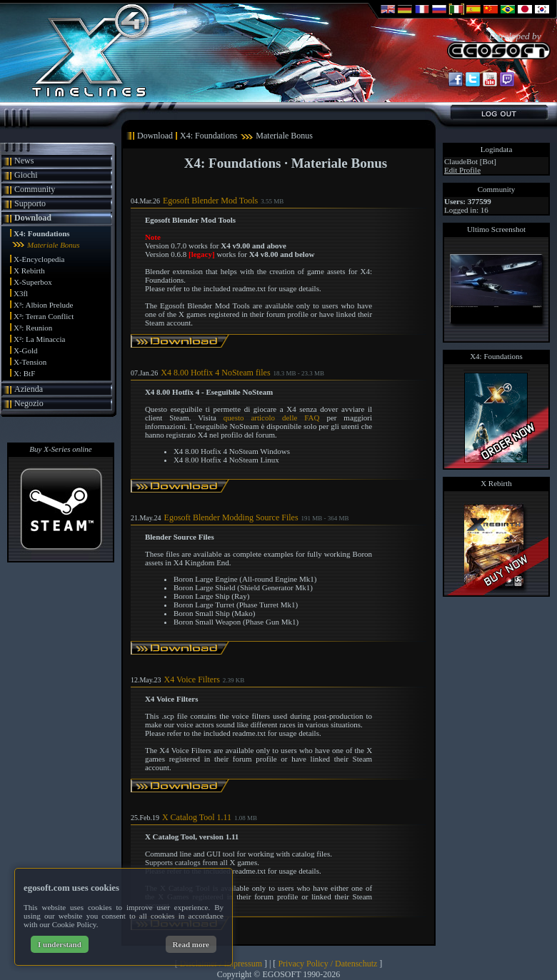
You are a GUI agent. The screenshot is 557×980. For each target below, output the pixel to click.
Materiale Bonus (54, 245)
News (24, 161)
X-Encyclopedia (39, 259)
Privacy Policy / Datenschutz (327, 964)
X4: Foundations (42, 233)
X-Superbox (33, 282)
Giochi (26, 175)
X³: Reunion (33, 328)
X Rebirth (29, 271)
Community (35, 189)
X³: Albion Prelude (43, 305)
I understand (60, 944)
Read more (191, 944)
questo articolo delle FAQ (272, 418)
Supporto (30, 203)
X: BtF (24, 373)
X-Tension (30, 362)
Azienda (29, 389)
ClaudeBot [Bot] (470, 161)
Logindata (497, 149)
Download (33, 218)
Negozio (29, 403)
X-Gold (26, 350)
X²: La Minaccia (39, 339)
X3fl (21, 293)
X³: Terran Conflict (44, 316)
